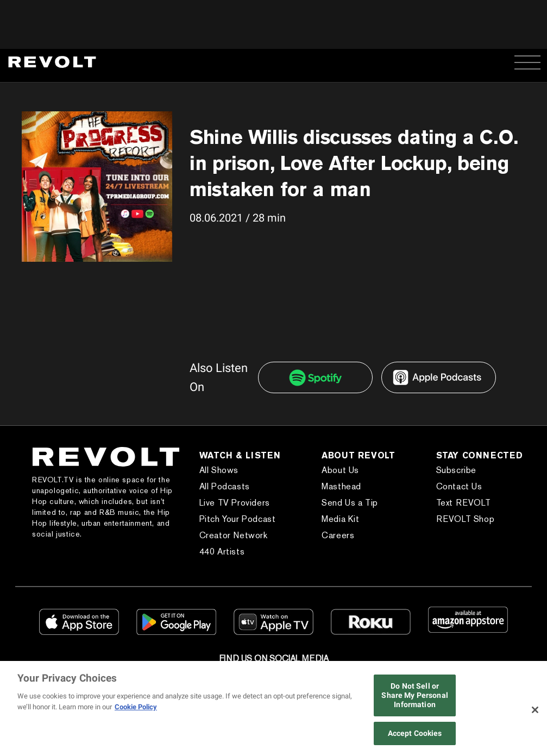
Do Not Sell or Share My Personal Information (414, 695)
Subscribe (456, 470)
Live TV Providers (235, 503)
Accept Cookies (415, 733)
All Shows (219, 470)
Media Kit (340, 519)
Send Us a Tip (350, 503)
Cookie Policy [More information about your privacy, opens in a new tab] (136, 707)
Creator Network (234, 535)
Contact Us (459, 486)
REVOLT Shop (466, 519)
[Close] (535, 710)
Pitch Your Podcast (238, 519)
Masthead (341, 486)
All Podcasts (225, 486)
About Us (340, 470)
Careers (338, 535)
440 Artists (222, 552)
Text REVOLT (464, 503)
